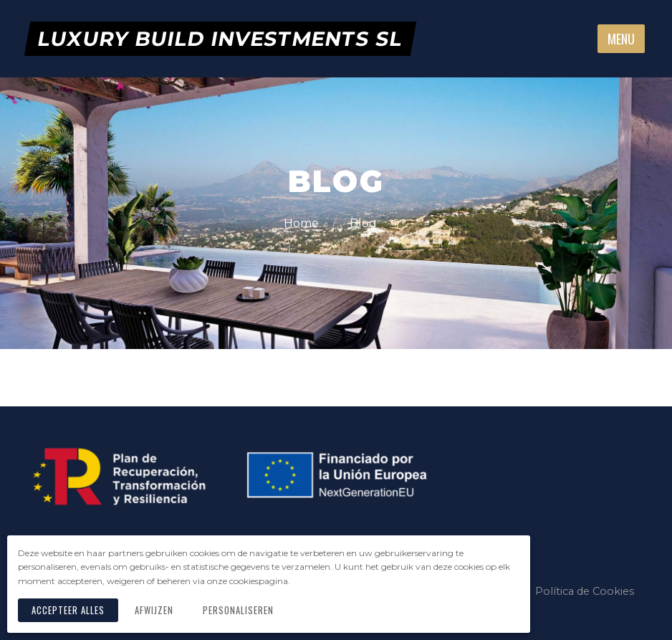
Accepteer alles (68, 610)
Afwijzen (154, 610)
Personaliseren (238, 610)
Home (303, 223)
